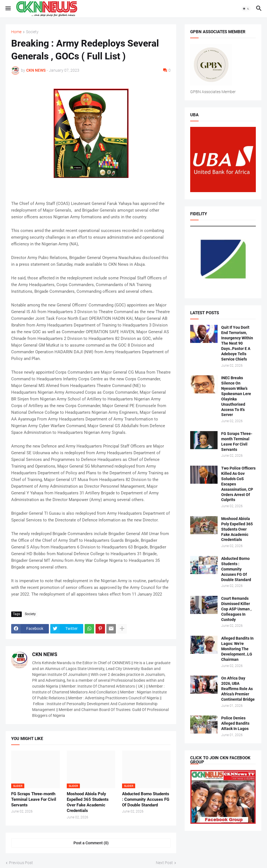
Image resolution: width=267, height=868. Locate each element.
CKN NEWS (45, 654)
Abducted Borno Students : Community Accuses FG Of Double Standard (146, 800)
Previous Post (21, 863)
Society (32, 32)
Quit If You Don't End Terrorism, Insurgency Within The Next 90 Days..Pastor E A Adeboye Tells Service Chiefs (237, 343)
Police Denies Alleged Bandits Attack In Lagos (235, 723)
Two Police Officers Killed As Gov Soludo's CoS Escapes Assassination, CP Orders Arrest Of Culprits (238, 484)
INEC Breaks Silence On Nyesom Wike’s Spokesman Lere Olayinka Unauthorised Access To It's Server (236, 396)
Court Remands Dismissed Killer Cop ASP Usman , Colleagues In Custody (236, 609)
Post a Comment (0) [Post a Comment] (91, 843)
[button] (8, 9)
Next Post (164, 863)
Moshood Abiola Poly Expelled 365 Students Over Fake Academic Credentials (88, 802)
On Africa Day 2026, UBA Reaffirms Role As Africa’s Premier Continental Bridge (238, 689)
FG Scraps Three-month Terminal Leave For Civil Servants (34, 800)
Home (16, 32)
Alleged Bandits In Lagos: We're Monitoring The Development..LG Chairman (237, 649)
